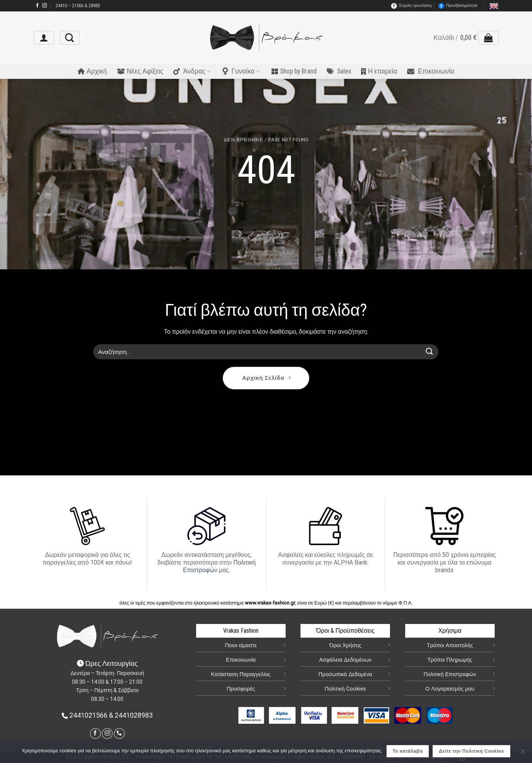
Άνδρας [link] (192, 73)
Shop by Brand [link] (294, 73)
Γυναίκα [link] (241, 73)
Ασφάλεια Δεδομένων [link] (345, 660)
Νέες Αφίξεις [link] (140, 73)
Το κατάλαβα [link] (408, 751)
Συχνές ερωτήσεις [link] (412, 6)
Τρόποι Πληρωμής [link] (450, 660)
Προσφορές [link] (241, 689)
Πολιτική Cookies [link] (346, 689)
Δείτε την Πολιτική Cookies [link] (472, 751)
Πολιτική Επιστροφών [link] (450, 674)
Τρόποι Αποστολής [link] (450, 645)
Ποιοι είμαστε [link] (241, 645)
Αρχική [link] (92, 73)
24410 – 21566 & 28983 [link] (78, 7)
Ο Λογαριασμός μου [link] (450, 689)
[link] (37, 6)
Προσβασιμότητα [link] (458, 6)
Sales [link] (339, 73)
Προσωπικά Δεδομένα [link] (345, 674)
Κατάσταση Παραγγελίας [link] (241, 674)
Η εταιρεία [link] (379, 73)
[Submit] (430, 352)
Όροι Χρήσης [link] (345, 645)
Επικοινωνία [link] (431, 73)
